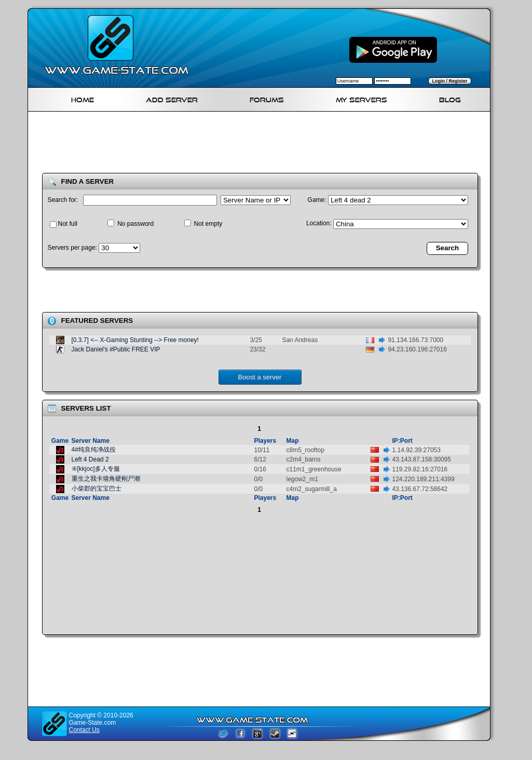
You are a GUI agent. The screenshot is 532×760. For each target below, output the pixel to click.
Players (265, 441)
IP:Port (403, 441)
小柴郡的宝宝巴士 (97, 488)
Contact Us (84, 730)
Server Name (91, 441)
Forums (267, 98)
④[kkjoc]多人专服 (96, 469)
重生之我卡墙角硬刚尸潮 (106, 479)
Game (60, 441)
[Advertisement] (263, 144)
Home (83, 98)
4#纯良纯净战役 (94, 450)
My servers (362, 98)
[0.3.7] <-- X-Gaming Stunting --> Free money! (135, 340)
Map (293, 441)
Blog (450, 98)
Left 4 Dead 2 (90, 459)
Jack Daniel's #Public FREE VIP (116, 349)
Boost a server (260, 377)
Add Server (172, 98)
